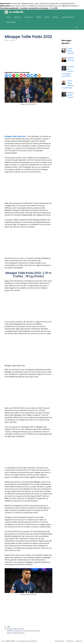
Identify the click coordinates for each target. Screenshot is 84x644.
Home (9, 17)
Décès (47, 17)
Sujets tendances (70, 17)
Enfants (55, 17)
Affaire (39, 17)
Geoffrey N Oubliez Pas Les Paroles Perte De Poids (23, 631)
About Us (18, 17)
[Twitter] (10, 76)
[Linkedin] (36, 76)
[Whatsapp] (17, 76)
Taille (9, 627)
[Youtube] (21, 76)
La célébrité (16, 12)
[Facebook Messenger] (28, 76)
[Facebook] (6, 76)
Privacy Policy (11, 22)
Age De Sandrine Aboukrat (16, 633)
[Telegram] (32, 76)
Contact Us (29, 17)
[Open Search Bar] (77, 27)
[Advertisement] (28, 58)
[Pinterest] (14, 76)
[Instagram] (25, 76)
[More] (39, 76)
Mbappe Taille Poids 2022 (15, 136)
